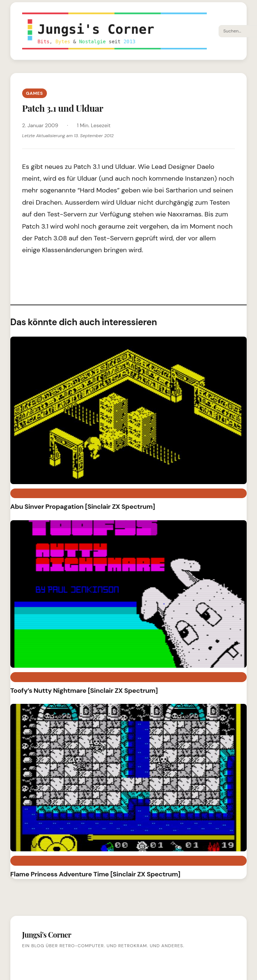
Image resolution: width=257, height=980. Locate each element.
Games (34, 93)
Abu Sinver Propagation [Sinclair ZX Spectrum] (83, 507)
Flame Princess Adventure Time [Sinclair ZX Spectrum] (95, 874)
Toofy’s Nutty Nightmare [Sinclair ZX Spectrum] (84, 691)
